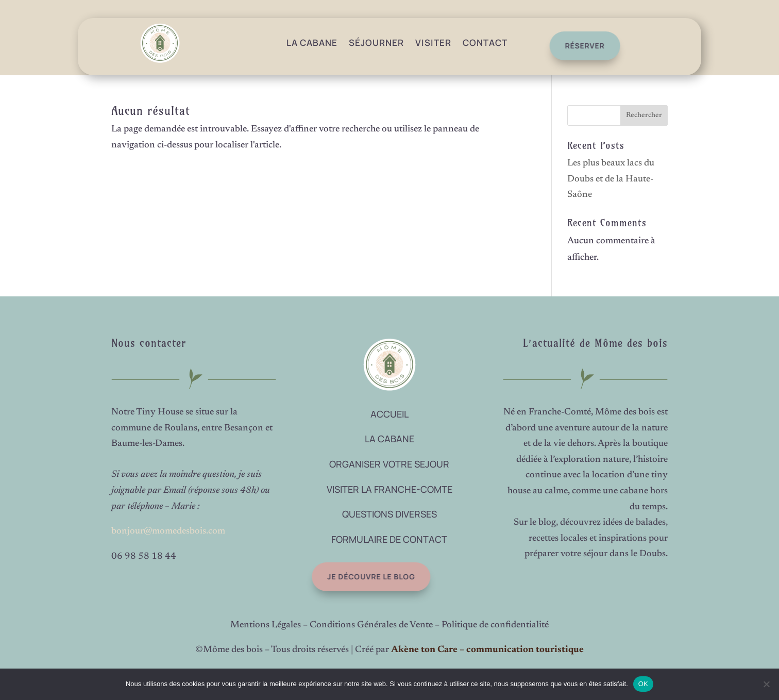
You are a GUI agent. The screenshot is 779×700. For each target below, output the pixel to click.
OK (643, 684)
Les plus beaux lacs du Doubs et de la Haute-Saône (611, 179)
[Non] (766, 684)
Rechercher (644, 115)
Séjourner (376, 43)
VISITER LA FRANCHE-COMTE (389, 489)
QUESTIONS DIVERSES (389, 514)
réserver (581, 46)
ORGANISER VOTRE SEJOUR (389, 464)
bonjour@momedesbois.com (168, 531)
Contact (485, 43)
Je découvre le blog (363, 577)
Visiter (433, 43)
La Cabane (312, 43)
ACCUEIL (389, 414)
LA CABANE (389, 439)
